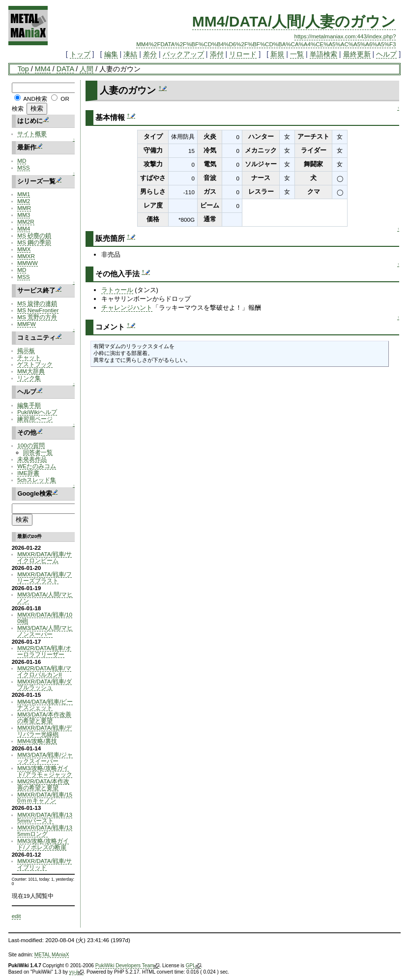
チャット (29, 357)
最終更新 (357, 54)
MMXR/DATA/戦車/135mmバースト (45, 818)
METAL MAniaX (52, 955)
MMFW (27, 324)
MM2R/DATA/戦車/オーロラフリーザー (44, 651)
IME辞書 (28, 473)
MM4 (43, 69)
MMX (24, 249)
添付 (217, 54)
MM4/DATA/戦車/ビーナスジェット (45, 705)
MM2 (24, 201)
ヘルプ (386, 54)
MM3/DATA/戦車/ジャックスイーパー (45, 758)
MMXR (26, 256)
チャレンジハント (127, 308)
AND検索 (35, 99)
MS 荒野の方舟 (37, 317)
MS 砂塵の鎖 (34, 235)
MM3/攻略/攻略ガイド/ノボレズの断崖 (43, 844)
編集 (111, 54)
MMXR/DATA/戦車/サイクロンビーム (44, 557)
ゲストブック (35, 364)
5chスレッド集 (37, 480)
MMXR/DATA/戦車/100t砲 (45, 618)
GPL (193, 966)
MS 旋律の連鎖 (37, 303)
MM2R (26, 222)
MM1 (24, 194)
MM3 (24, 215)
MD (22, 161)
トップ (80, 54)
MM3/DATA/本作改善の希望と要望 (44, 717)
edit (16, 916)
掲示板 (26, 350)
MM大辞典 (31, 371)
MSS (23, 167)
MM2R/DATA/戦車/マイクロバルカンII (44, 671)
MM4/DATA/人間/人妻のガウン (294, 21)
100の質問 (31, 445)
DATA (65, 69)
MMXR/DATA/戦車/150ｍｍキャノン (45, 798)
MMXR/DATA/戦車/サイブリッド (44, 864)
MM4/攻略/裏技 (37, 741)
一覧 (297, 54)
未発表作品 (32, 459)
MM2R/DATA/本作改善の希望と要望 (43, 784)
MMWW (27, 263)
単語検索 (323, 54)
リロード (243, 54)
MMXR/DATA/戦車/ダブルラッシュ (44, 684)
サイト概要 (32, 134)
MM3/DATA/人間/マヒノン (45, 597)
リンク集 (29, 378)
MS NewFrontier (38, 310)
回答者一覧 (38, 452)
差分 (150, 54)
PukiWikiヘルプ (37, 412)
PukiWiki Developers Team (128, 966)
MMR (24, 208)
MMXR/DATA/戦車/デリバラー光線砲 (44, 731)
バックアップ (183, 54)
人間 (87, 69)
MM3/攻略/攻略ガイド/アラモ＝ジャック (44, 771)
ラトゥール (117, 290)
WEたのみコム (37, 466)
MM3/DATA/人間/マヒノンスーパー (45, 631)
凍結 (130, 54)
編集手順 (29, 405)
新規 (277, 54)
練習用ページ (35, 419)
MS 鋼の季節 (34, 242)
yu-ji (76, 972)
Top (23, 69)
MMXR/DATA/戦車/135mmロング (45, 831)
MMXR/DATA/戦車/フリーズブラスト (44, 577)
